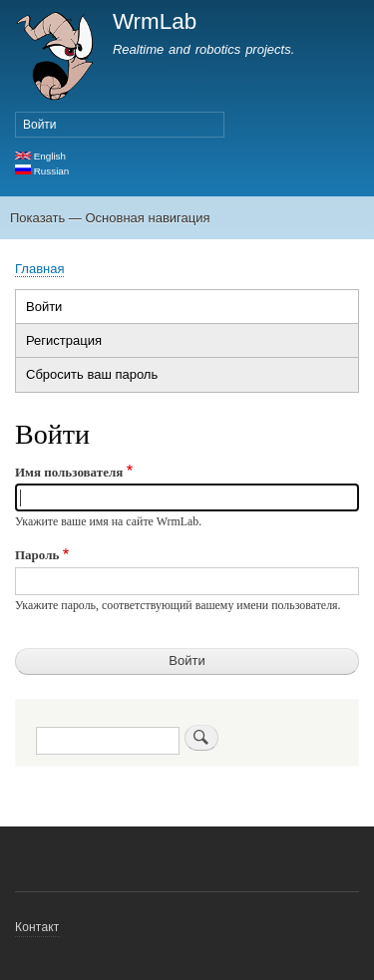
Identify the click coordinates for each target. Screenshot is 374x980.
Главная (39, 269)
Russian (42, 171)
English (40, 156)
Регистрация (64, 340)
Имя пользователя (69, 472)
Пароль (37, 555)
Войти (40, 125)
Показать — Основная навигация (110, 218)
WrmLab (155, 21)
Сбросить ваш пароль (92, 374)
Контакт (37, 927)
